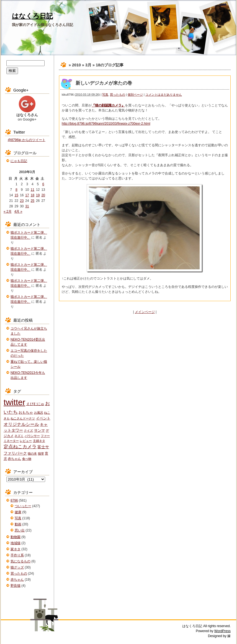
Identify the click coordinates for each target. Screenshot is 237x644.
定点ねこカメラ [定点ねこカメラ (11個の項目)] (20, 447)
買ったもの (118, 95)
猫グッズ (17, 567)
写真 (105, 95)
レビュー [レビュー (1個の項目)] (26, 441)
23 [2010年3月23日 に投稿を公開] (22, 201)
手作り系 (17, 555)
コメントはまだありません (164, 95)
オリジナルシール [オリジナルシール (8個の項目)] (21, 424)
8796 (14, 500)
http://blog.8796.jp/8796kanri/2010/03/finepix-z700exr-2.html (106, 124)
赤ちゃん (17, 580)
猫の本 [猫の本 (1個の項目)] (32, 453)
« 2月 (8, 212)
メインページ (145, 312)
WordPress (222, 631)
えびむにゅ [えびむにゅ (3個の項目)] (35, 404)
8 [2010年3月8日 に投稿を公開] (16, 190)
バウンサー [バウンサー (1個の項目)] (32, 436)
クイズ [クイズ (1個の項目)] (28, 431)
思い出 (20, 530)
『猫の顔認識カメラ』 (108, 105)
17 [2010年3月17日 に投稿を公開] (27, 195)
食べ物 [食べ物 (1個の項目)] (27, 459)
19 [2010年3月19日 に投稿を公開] (38, 195)
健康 (18, 512)
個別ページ (135, 95)
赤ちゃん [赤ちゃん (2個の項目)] (14, 459)
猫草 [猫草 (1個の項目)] (41, 453)
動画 (18, 524)
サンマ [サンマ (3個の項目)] (39, 430)
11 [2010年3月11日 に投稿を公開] (33, 190)
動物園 (16, 537)
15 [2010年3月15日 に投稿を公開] (16, 195)
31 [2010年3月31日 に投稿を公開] (27, 206)
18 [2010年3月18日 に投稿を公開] (33, 195)
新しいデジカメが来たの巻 (104, 83)
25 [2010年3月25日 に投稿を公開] (33, 201)
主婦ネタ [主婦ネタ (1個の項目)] (39, 441)
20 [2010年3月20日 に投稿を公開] (43, 195)
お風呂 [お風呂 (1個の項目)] (39, 413)
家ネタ (16, 549)
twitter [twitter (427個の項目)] (14, 402)
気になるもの (20, 561)
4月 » (18, 212)
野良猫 (16, 586)
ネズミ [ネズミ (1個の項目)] (19, 436)
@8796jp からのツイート (27, 140)
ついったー (23, 506)
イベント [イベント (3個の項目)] (43, 418)
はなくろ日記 (32, 16)
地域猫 (16, 543)
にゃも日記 (19, 161)
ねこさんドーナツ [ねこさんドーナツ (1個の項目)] (23, 418)
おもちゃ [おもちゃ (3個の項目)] (26, 412)
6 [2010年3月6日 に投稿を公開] (43, 184)
